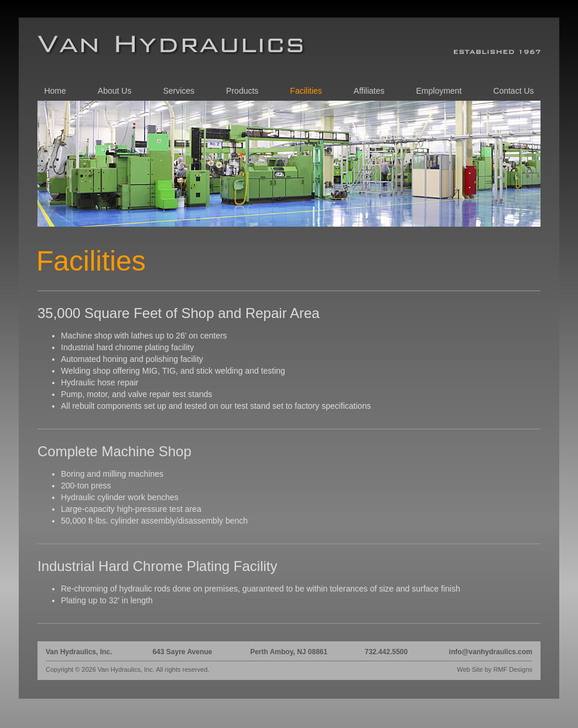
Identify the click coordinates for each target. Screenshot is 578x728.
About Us (115, 91)
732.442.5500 (386, 652)
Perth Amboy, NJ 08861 (289, 652)
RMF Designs (513, 669)
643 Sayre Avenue (182, 652)
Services (179, 91)
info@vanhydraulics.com (491, 652)
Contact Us (513, 91)
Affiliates (369, 91)
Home (55, 91)
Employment (439, 91)
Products (242, 91)
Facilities (306, 91)
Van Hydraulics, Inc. (79, 652)
